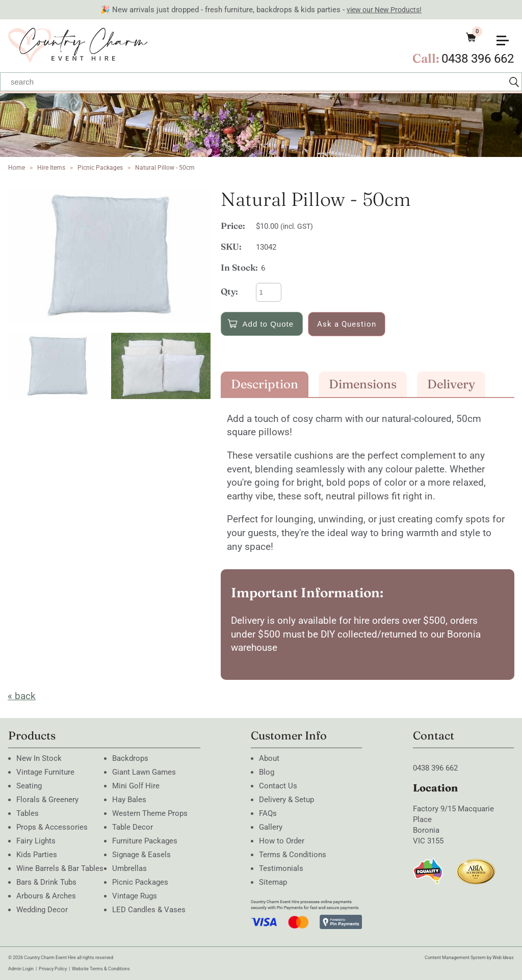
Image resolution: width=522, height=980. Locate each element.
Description (265, 384)
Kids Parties (37, 855)
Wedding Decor (42, 910)
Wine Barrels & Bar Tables (60, 868)
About (269, 758)
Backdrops (130, 758)
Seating (29, 786)
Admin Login (21, 969)
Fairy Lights (36, 841)
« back (22, 696)
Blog (267, 772)
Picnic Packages (100, 168)
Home (17, 168)
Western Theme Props (150, 813)
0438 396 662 (478, 59)
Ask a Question (347, 324)
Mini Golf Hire (136, 786)
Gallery (271, 827)
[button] (507, 36)
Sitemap (273, 882)
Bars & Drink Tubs (46, 882)
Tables (28, 813)
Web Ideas (503, 958)
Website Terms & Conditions (101, 969)
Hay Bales (129, 800)
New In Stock (39, 758)
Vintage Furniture (45, 772)
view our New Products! (384, 10)
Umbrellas (129, 868)
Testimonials (281, 868)
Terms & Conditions (293, 855)
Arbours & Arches (46, 896)
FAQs (268, 813)
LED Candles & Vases (149, 910)
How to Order (282, 841)
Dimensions (363, 384)
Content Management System (455, 958)
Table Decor (133, 827)
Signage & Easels (141, 855)
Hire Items (51, 168)
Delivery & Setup (286, 800)
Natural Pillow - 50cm (165, 168)
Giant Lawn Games (144, 772)
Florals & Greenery (47, 800)
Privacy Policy (53, 969)
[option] (109, 255)
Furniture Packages (145, 841)
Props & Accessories (52, 827)
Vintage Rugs (135, 896)
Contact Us (278, 786)
